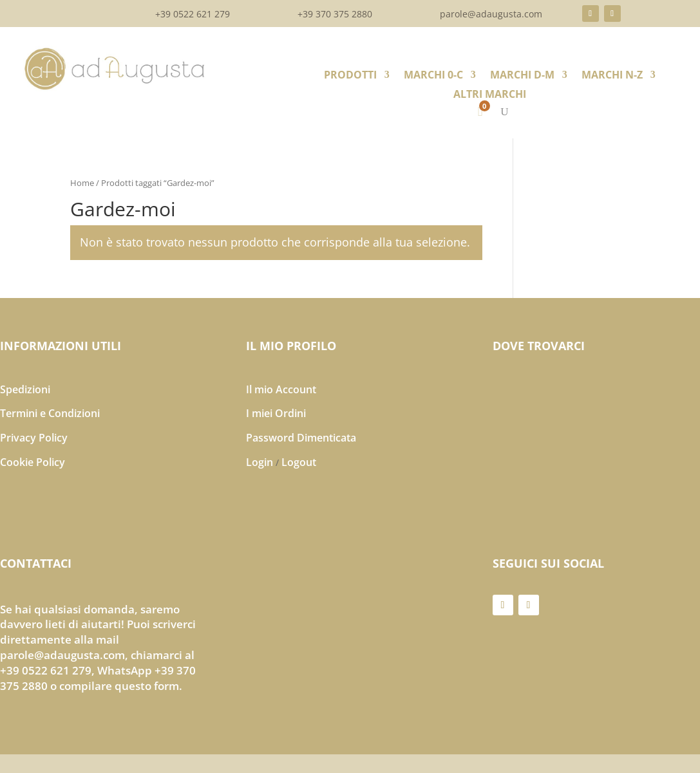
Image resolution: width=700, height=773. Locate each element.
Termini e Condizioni (50, 413)
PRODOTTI (350, 76)
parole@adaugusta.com (491, 15)
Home (82, 183)
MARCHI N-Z (612, 76)
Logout (299, 462)
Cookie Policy (33, 462)
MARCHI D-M (522, 76)
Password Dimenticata (301, 438)
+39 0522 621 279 (193, 15)
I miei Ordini (276, 413)
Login (260, 462)
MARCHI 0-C (433, 76)
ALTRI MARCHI (490, 95)
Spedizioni (25, 389)
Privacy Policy (34, 438)
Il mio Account (281, 389)
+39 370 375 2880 (335, 15)
